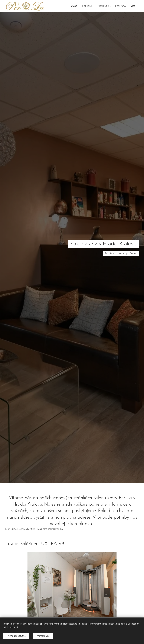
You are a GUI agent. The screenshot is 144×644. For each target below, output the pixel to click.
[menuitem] (60, 6)
